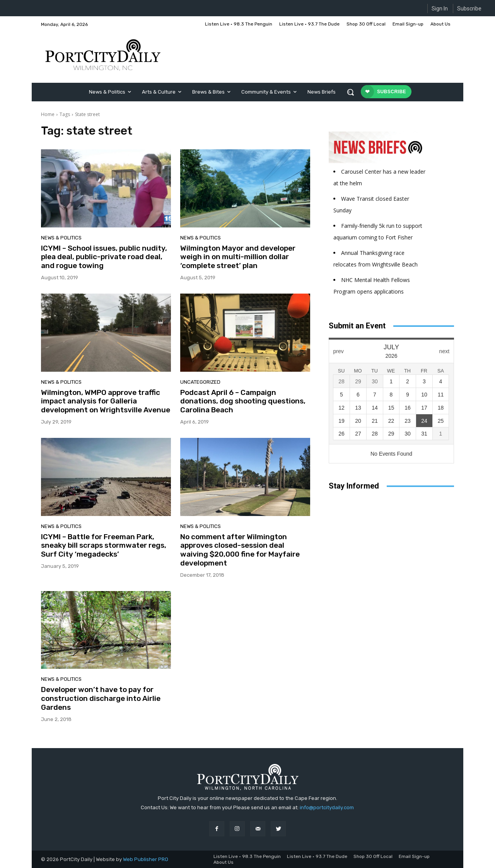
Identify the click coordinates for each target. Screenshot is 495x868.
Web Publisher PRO (146, 859)
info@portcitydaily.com (327, 807)
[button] (350, 92)
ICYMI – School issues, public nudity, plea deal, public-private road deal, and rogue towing (104, 257)
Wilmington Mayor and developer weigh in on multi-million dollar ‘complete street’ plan (238, 257)
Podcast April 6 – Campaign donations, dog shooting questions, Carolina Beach (243, 401)
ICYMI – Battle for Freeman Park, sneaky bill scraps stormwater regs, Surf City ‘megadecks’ (104, 546)
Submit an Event (357, 326)
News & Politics (61, 238)
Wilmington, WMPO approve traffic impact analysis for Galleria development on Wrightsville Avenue (106, 401)
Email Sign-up (414, 856)
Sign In (440, 9)
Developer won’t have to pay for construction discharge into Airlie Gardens (101, 698)
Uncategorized (200, 382)
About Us (224, 862)
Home (48, 114)
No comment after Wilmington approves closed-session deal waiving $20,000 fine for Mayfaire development (240, 550)
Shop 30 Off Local (373, 856)
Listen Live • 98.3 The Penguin (247, 856)
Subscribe (469, 9)
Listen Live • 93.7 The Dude (317, 856)
